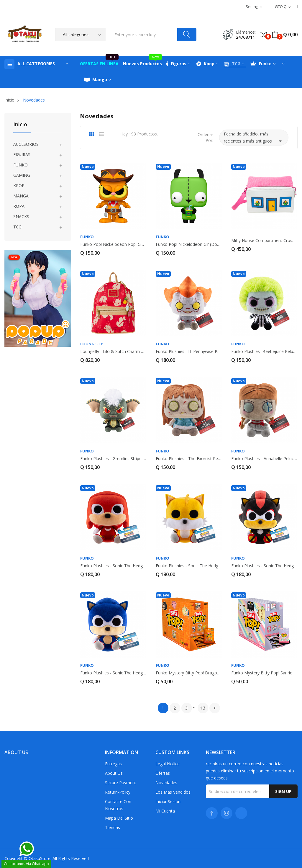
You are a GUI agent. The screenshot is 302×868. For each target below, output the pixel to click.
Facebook (212, 813)
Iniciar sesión (168, 801)
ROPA (19, 206)
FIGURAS (22, 155)
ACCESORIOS (26, 144)
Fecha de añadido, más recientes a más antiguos (254, 138)
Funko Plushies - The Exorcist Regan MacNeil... (189, 459)
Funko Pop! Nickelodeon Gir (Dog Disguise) (189, 244)
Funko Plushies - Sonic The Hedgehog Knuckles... (113, 566)
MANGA (21, 196)
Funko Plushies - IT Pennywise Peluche (189, 352)
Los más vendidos (173, 792)
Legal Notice (168, 764)
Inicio (20, 125)
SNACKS (21, 216)
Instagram (226, 813)
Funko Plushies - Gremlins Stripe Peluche (113, 459)
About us (114, 773)
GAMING (22, 175)
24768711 (245, 37)
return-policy (118, 792)
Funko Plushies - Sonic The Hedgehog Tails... (189, 566)
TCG (17, 227)
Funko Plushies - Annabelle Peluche (264, 459)
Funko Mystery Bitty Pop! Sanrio (262, 673)
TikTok (241, 813)
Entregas (113, 764)
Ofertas (163, 773)
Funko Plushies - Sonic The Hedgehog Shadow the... (264, 566)
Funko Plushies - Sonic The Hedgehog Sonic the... (113, 673)
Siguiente (215, 708)
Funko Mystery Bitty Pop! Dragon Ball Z (189, 673)
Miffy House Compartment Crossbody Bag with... (264, 241)
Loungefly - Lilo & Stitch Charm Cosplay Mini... (113, 352)
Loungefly (92, 344)
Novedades (166, 783)
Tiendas (113, 827)
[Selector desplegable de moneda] (283, 7)
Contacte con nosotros (118, 805)
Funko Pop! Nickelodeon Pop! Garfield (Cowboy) (113, 244)
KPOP (19, 185)
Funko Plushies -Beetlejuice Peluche (264, 352)
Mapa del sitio (119, 818)
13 (203, 708)
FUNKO (20, 165)
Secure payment (121, 783)
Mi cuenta (165, 811)
